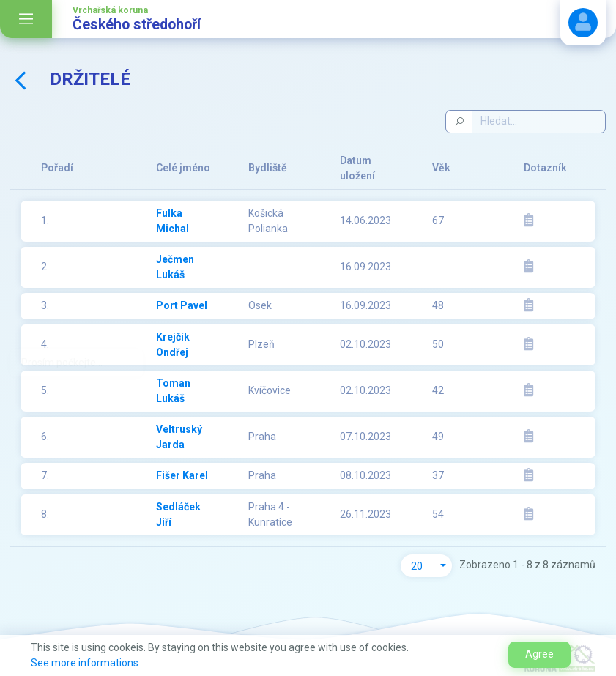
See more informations (85, 663)
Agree (539, 654)
